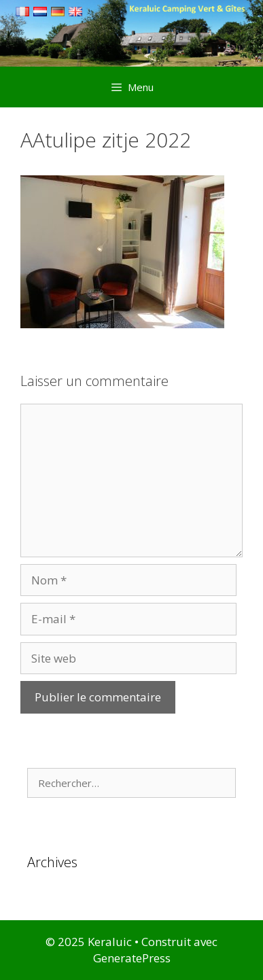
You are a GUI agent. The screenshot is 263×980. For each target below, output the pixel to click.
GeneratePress (132, 958)
